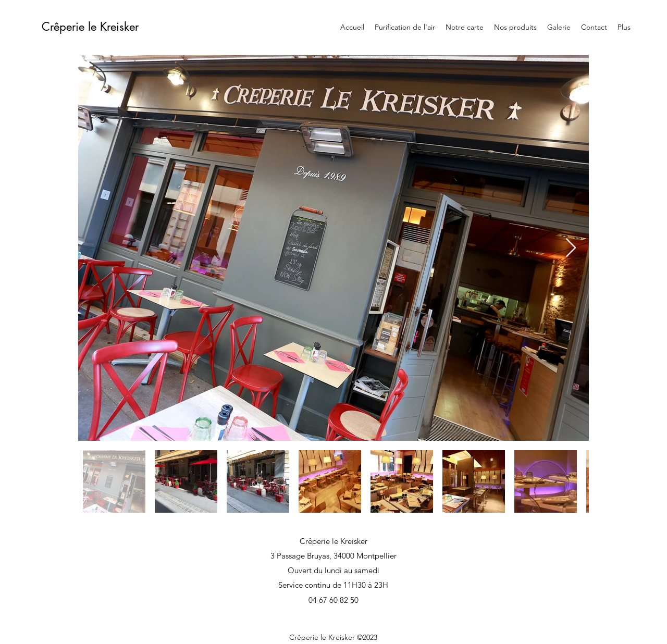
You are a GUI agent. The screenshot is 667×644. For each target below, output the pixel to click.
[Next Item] (571, 248)
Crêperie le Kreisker (90, 27)
